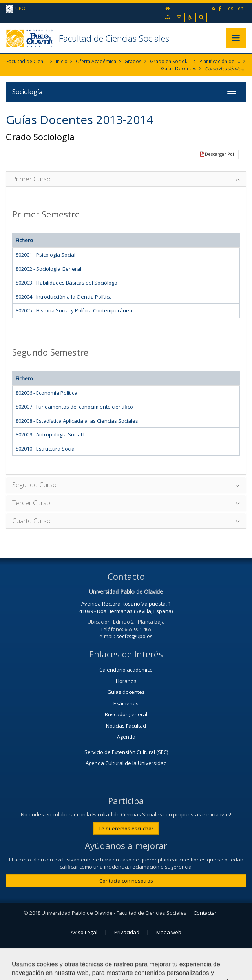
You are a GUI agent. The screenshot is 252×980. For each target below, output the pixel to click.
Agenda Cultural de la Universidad (126, 763)
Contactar (205, 913)
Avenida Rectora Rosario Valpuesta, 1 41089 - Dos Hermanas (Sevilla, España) (126, 607)
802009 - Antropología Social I (50, 434)
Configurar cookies (129, 951)
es (231, 8)
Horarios (126, 681)
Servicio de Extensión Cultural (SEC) (126, 752)
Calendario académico (126, 670)
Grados (133, 61)
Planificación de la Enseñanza (220, 61)
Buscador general (126, 714)
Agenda (126, 737)
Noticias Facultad (126, 726)
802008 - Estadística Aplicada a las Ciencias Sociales (77, 421)
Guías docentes (126, 692)
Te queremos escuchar (126, 829)
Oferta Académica (96, 61)
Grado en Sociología (171, 61)
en (241, 8)
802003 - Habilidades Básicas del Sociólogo (67, 283)
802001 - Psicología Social (46, 255)
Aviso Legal (84, 932)
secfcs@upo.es (134, 636)
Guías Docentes (179, 68)
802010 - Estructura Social (46, 449)
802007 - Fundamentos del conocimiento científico (74, 407)
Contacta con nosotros (126, 881)
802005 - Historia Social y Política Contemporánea (74, 310)
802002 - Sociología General (48, 269)
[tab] (126, 179)
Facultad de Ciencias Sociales (114, 38)
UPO (16, 9)
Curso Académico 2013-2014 (226, 68)
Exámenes (126, 703)
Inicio (62, 61)
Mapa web (169, 932)
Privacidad (127, 932)
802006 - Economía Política (47, 393)
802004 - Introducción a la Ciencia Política (64, 297)
